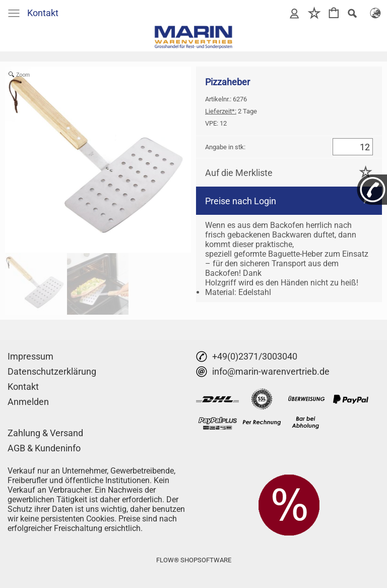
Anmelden (28, 402)
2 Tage (231, 111)
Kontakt (43, 13)
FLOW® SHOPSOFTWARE (194, 560)
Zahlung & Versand (45, 433)
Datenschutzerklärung (52, 371)
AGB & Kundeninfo (44, 448)
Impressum (30, 356)
